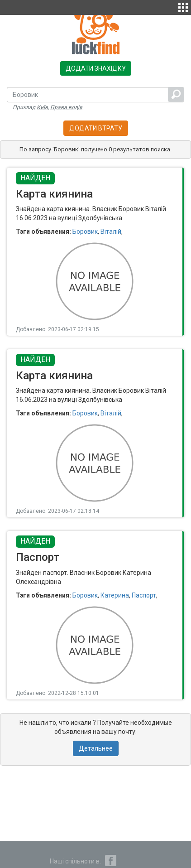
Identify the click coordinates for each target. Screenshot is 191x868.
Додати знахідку (96, 68)
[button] (183, 6)
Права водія (66, 107)
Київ (42, 107)
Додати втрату (96, 128)
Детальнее (96, 748)
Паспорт (144, 595)
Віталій (111, 231)
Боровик (85, 231)
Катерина (115, 595)
